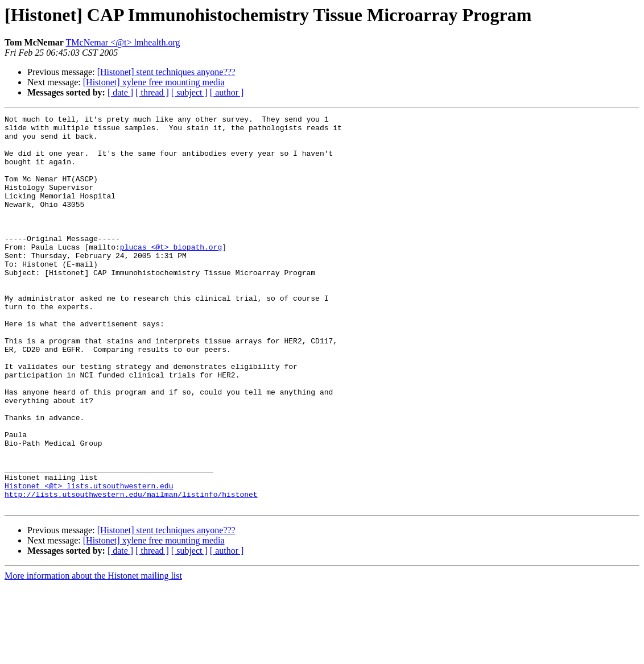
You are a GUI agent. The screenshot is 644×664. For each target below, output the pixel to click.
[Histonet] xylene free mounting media (154, 82)
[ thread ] (152, 92)
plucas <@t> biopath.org (171, 274)
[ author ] (227, 92)
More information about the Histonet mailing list (93, 654)
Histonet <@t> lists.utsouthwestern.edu (89, 561)
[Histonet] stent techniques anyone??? (166, 72)
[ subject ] (189, 92)
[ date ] (120, 92)
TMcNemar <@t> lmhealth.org (123, 42)
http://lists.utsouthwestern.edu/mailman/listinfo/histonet (131, 571)
